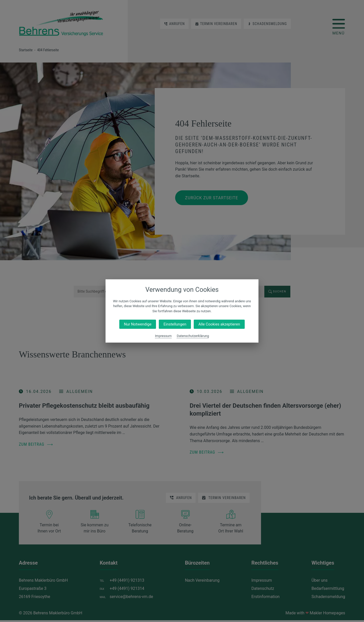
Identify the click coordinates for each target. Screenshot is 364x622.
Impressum (163, 336)
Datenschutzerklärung (193, 336)
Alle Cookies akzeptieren (219, 324)
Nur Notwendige (138, 324)
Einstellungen (175, 324)
